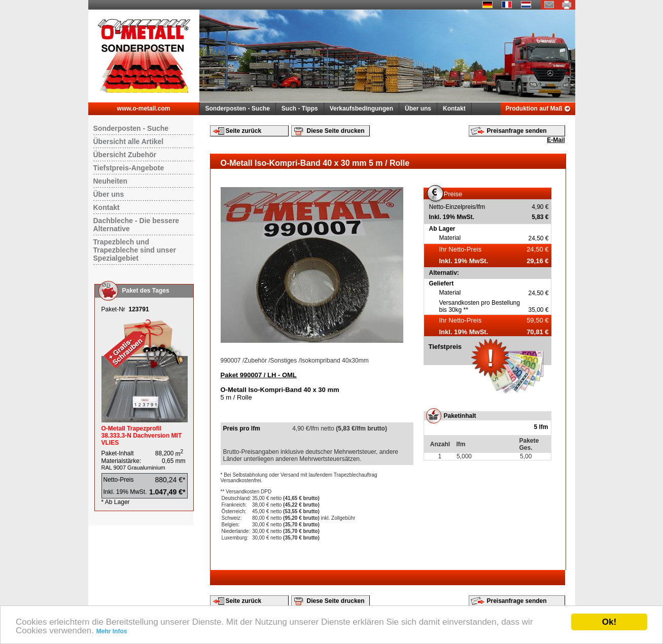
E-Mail (556, 140)
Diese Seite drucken (336, 131)
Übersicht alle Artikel (129, 141)
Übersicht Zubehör (125, 155)
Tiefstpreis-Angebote (129, 168)
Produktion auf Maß (534, 109)
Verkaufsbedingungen (361, 109)
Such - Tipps (300, 109)
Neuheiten (111, 181)
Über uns (418, 109)
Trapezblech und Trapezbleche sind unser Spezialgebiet (135, 250)
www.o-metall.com (144, 109)
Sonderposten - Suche (238, 109)
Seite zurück (244, 131)
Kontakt (454, 109)
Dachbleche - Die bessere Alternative (136, 225)
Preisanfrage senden (517, 131)
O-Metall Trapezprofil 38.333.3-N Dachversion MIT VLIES (142, 436)
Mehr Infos (112, 631)
